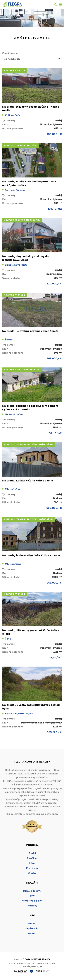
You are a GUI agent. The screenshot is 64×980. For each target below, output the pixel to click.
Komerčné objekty (32, 901)
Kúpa (32, 863)
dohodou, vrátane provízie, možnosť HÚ (28, 445)
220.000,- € (54, 284)
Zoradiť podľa (10, 53)
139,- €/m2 (55, 209)
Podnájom (32, 868)
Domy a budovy (32, 891)
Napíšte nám (32, 928)
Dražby (32, 873)
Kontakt (32, 933)
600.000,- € (54, 508)
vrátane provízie (15, 71)
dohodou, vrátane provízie (21, 145)
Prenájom (32, 858)
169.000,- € (54, 358)
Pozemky (32, 906)
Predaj (32, 853)
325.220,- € (54, 732)
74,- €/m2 (55, 657)
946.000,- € (54, 583)
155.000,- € (54, 134)
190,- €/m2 (55, 433)
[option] (32, 17)
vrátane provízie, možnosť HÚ (22, 220)
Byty (32, 896)
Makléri (32, 923)
